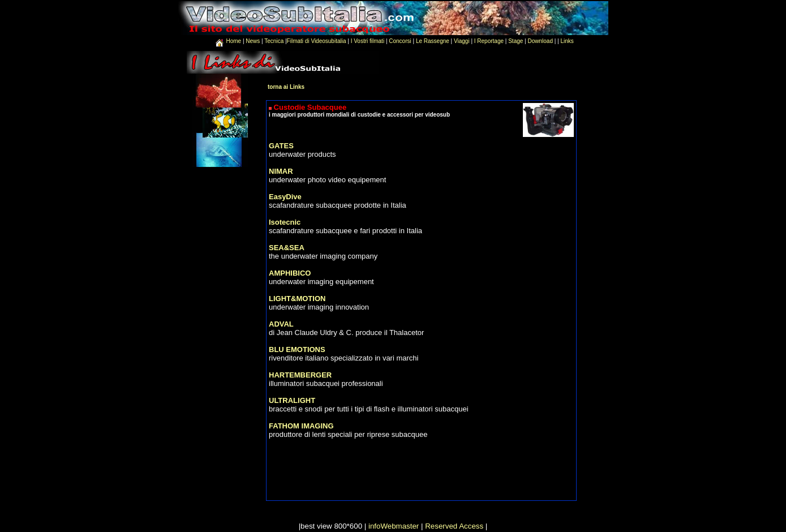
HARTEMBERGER (300, 375)
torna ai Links (286, 87)
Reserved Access (454, 526)
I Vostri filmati (368, 41)
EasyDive (285, 197)
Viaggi (462, 41)
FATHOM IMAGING (301, 426)
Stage (516, 41)
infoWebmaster (394, 526)
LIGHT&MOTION (297, 299)
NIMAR (281, 171)
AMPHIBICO (290, 273)
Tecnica (274, 41)
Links (567, 41)
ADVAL (281, 324)
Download (540, 41)
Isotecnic (285, 222)
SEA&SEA (287, 248)
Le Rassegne (433, 41)
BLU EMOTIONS (297, 349)
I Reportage (489, 41)
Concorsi (400, 41)
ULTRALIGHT (292, 400)
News (254, 41)
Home (234, 41)
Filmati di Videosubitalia (317, 41)
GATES (281, 146)
